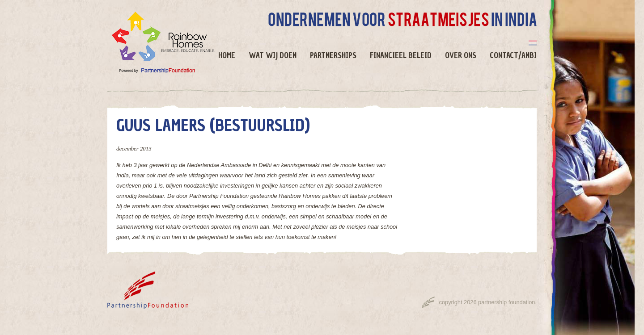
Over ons (461, 56)
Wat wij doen (273, 56)
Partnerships (333, 56)
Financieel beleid (401, 56)
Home (227, 56)
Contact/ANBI (513, 56)
